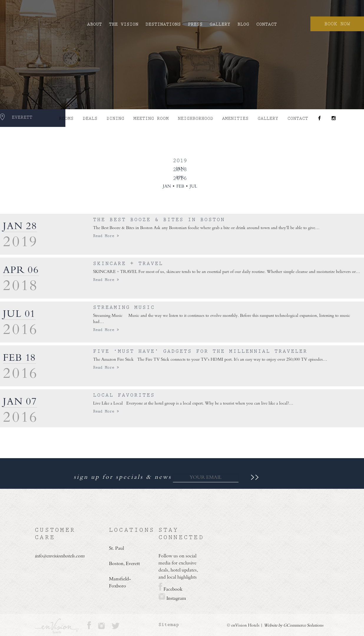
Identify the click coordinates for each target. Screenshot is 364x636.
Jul (193, 187)
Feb (180, 187)
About (95, 24)
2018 (180, 169)
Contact (267, 24)
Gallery (220, 24)
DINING (115, 119)
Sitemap (169, 625)
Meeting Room (151, 119)
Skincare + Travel (128, 264)
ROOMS (66, 119)
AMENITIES (235, 119)
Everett (22, 117)
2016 (180, 178)
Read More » (106, 236)
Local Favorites (124, 395)
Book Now (337, 24)
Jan (167, 187)
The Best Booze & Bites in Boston (159, 220)
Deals (90, 119)
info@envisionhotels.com (59, 556)
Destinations (163, 24)
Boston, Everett (124, 564)
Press (195, 24)
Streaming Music (124, 307)
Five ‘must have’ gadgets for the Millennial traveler (200, 351)
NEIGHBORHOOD (196, 119)
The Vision (124, 24)
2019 (180, 161)
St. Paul (116, 549)
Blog (243, 24)
